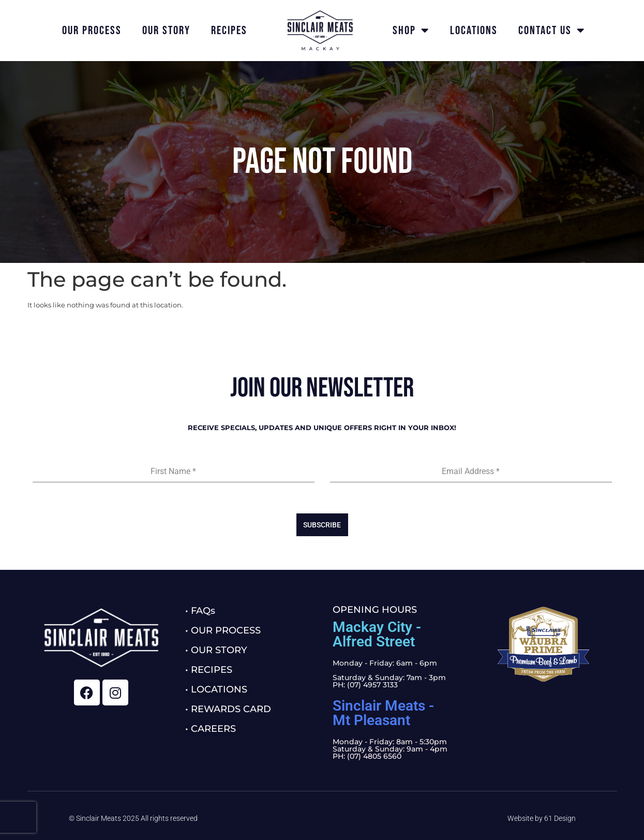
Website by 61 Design (542, 818)
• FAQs (200, 611)
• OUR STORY (216, 650)
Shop (411, 30)
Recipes (229, 31)
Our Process (92, 31)
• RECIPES (209, 670)
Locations (474, 31)
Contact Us (552, 30)
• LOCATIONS (216, 689)
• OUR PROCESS (223, 630)
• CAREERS (211, 729)
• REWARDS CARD (228, 709)
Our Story (166, 31)
